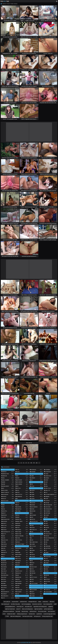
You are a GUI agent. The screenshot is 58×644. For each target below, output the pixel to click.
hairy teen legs (25, 611)
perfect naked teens (48, 609)
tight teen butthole (38, 609)
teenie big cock (20, 607)
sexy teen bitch (15, 602)
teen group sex (37, 616)
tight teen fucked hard (10, 609)
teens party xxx (7, 602)
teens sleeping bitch (48, 604)
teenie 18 (18, 609)
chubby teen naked (11, 614)
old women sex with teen (9, 611)
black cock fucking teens (27, 609)
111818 (7, 616)
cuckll (55, 604)
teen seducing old (5, 604)
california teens (33, 611)
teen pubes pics (28, 607)
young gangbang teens (10, 607)
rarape (40, 602)
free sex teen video (42, 611)
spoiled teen (39, 614)
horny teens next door (37, 604)
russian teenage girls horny (49, 614)
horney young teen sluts (47, 616)
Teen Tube (5, 1)
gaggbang (51, 607)
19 (34, 463)
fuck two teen (32, 614)
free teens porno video (27, 616)
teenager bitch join (33, 602)
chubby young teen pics (22, 614)
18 (31, 463)
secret (4, 614)
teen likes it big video (15, 604)
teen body (18, 611)
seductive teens (23, 602)
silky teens (52, 602)
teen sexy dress (51, 611)
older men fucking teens (16, 616)
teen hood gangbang (26, 604)
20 (37, 463)
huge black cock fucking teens (40, 607)
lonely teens (45, 602)
